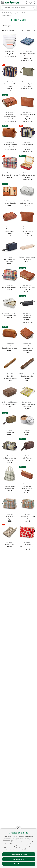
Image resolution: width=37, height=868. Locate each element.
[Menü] (3, 2)
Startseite (5, 13)
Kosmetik (21, 13)
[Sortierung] (13, 30)
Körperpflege (13, 13)
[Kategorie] (18, 26)
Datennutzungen (8, 840)
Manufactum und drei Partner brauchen (14, 836)
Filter (31, 30)
